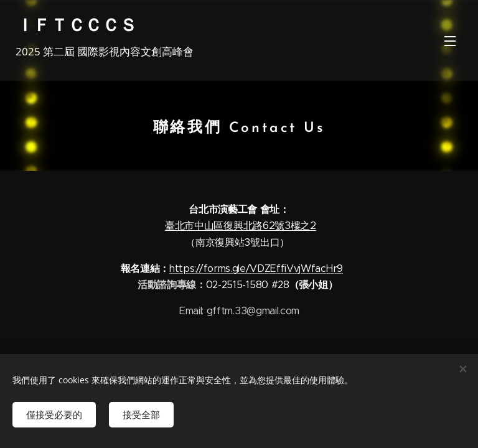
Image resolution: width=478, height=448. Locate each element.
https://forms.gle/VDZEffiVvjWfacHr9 (256, 268)
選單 (450, 41)
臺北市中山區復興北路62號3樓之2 (241, 226)
